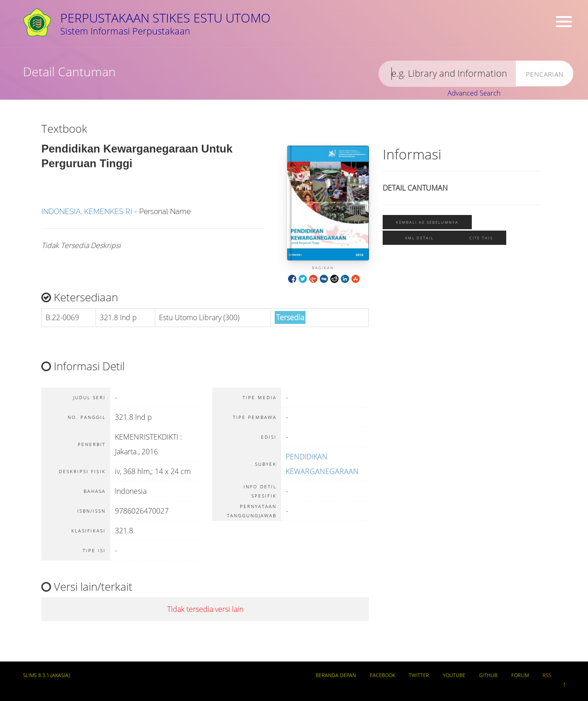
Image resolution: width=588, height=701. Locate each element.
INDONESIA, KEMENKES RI (87, 212)
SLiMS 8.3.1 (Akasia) (46, 675)
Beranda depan (336, 675)
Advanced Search (474, 93)
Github (488, 675)
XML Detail (419, 238)
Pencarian (545, 74)
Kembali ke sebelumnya (427, 222)
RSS (547, 675)
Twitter (419, 675)
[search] (447, 74)
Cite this (481, 238)
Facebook (382, 675)
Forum (520, 675)
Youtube (454, 675)
